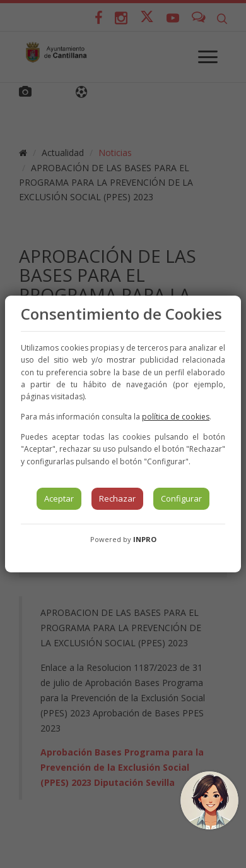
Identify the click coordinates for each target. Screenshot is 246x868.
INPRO (145, 539)
